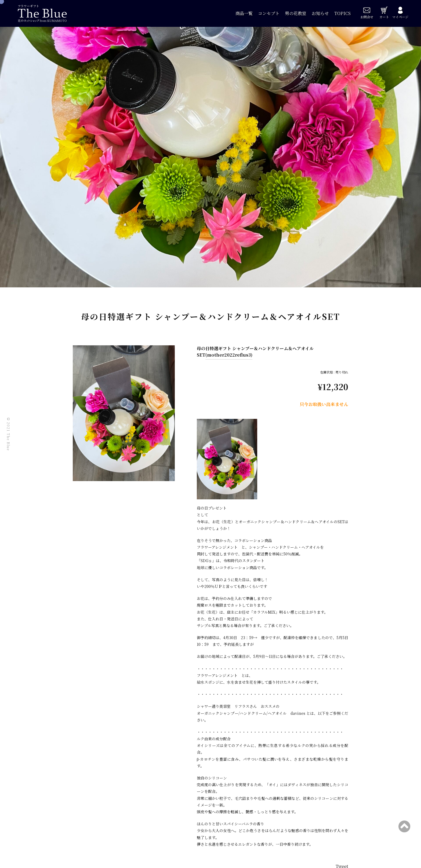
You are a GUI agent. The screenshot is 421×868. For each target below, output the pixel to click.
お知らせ (320, 13)
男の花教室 (296, 13)
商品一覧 (244, 13)
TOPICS (342, 13)
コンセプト (269, 13)
